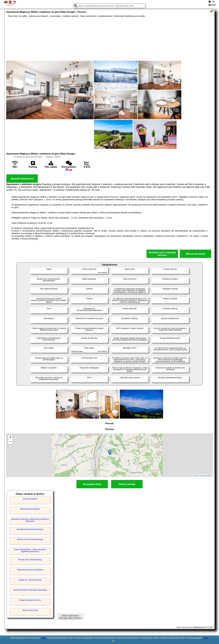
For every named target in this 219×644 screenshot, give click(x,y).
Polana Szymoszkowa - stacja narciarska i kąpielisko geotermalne (30, 551)
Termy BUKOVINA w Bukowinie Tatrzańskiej (30, 590)
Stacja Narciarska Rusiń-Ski (30, 600)
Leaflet (195, 475)
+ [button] (10, 438)
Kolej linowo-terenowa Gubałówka (30, 570)
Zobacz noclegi (127, 484)
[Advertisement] (110, 39)
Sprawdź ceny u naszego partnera (162, 254)
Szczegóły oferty (92, 484)
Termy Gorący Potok (30, 610)
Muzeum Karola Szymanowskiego (30, 539)
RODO (206, 638)
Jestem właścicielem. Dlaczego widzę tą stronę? (70, 617)
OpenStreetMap (206, 475)
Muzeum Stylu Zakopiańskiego (30, 560)
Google (43, 638)
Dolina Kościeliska (30, 499)
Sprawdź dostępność (22, 179)
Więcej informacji (195, 254)
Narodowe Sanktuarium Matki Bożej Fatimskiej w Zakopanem (30, 520)
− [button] (10, 442)
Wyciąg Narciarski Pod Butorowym (30, 529)
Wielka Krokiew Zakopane (30, 509)
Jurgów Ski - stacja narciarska (30, 580)
